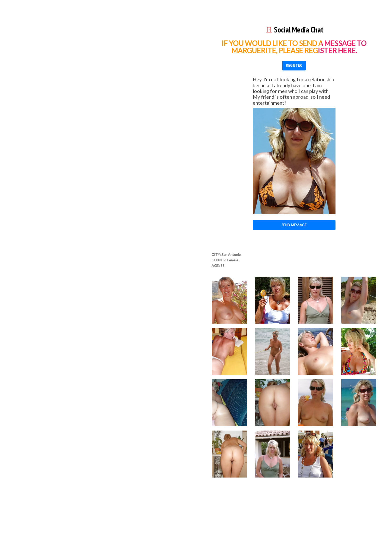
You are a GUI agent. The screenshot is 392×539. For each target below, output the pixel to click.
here (347, 50)
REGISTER (294, 65)
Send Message (294, 225)
